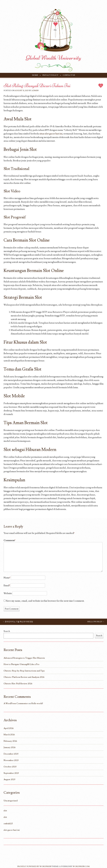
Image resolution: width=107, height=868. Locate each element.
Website (8, 593)
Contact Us (69, 75)
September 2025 (11, 773)
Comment (10, 540)
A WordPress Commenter (16, 703)
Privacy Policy (50, 75)
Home (35, 75)
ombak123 (8, 824)
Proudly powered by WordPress (34, 866)
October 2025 (10, 767)
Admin (35, 91)
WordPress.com (81, 866)
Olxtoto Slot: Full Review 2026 (18, 684)
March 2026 (9, 735)
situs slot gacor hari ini (51, 134)
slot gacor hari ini (12, 830)
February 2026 (10, 741)
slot (5, 811)
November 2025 (11, 760)
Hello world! (96, 622)
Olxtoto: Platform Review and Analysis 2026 (24, 677)
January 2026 (10, 747)
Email (7, 585)
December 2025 (11, 754)
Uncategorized (11, 801)
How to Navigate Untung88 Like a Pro (21, 664)
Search (7, 631)
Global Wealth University (53, 58)
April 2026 (9, 728)
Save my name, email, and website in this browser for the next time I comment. (45, 601)
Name (7, 578)
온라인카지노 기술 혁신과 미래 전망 (18, 622)
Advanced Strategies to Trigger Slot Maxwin (24, 658)
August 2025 (9, 779)
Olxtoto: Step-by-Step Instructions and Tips (24, 671)
